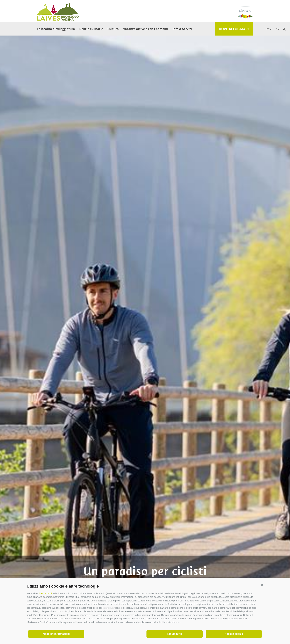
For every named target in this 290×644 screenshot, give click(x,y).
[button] (262, 585)
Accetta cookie (234, 634)
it (269, 29)
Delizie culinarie (91, 29)
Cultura (113, 29)
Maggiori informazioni (56, 634)
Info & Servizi (182, 29)
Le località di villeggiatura (56, 29)
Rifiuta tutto (175, 634)
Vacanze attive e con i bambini (146, 29)
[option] (145, 328)
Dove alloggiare (234, 29)
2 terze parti (45, 593)
